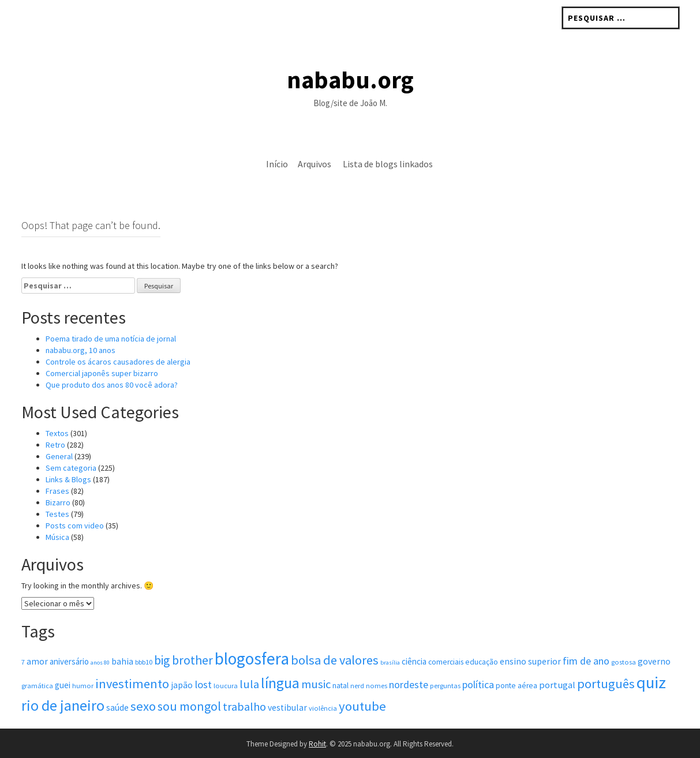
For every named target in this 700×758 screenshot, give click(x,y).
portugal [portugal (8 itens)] (557, 685)
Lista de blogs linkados (388, 164)
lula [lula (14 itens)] (249, 684)
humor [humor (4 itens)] (83, 686)
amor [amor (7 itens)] (37, 661)
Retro (55, 445)
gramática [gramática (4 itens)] (37, 686)
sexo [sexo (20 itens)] (143, 706)
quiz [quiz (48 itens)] (651, 682)
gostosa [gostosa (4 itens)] (624, 662)
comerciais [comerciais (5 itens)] (446, 662)
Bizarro (58, 502)
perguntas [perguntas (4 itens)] (445, 686)
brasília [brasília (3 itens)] (390, 663)
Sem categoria (71, 468)
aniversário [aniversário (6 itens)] (69, 661)
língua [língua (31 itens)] (280, 683)
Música (57, 537)
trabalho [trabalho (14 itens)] (244, 707)
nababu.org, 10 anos (81, 350)
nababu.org (350, 80)
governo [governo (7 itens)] (654, 661)
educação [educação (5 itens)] (482, 662)
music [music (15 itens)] (316, 684)
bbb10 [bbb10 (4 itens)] (144, 662)
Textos (57, 433)
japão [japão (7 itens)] (182, 685)
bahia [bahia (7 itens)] (122, 661)
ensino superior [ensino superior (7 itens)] (530, 661)
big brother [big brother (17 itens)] (184, 660)
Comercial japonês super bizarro (102, 373)
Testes (57, 514)
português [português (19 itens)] (606, 684)
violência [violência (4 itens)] (323, 708)
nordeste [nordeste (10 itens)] (409, 684)
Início (277, 164)
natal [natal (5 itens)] (340, 686)
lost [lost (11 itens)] (203, 684)
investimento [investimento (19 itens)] (132, 684)
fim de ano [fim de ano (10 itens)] (586, 661)
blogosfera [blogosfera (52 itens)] (252, 658)
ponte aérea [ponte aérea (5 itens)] (516, 686)
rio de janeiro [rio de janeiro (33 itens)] (63, 705)
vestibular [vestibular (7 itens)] (287, 708)
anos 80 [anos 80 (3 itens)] (100, 663)
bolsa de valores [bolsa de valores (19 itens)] (335, 660)
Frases (57, 491)
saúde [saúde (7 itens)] (117, 708)
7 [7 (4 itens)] (23, 662)
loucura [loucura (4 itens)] (226, 686)
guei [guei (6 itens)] (63, 685)
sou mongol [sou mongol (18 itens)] (189, 706)
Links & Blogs (68, 479)
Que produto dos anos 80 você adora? (112, 385)
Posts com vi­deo (75, 526)
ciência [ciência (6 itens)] (414, 661)
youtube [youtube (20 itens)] (362, 706)
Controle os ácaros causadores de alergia (118, 362)
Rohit (317, 744)
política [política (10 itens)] (478, 684)
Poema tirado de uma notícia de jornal (111, 339)
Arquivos (315, 164)
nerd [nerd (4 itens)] (357, 686)
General (59, 456)
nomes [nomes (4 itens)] (377, 686)
